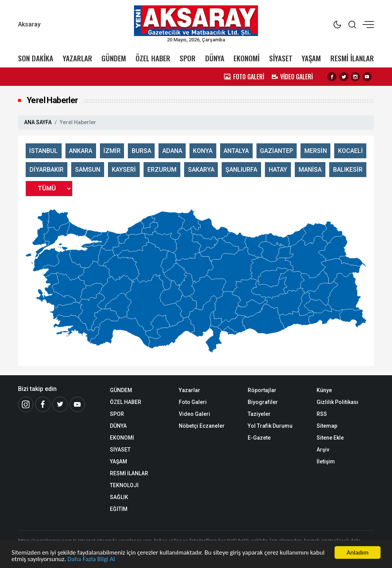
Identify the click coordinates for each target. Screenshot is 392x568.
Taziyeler (259, 414)
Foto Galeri (193, 402)
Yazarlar (189, 390)
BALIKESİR (348, 170)
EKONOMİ (247, 58)
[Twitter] (60, 404)
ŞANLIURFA (241, 170)
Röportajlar (262, 390)
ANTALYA (236, 151)
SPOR (188, 58)
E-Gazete (259, 438)
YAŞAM (311, 58)
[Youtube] (77, 404)
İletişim (326, 461)
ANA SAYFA (38, 122)
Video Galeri (194, 414)
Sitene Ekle (330, 438)
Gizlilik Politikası (337, 402)
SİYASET (281, 58)
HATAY (278, 170)
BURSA (141, 151)
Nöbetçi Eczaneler (202, 426)
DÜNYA (215, 58)
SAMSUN (88, 170)
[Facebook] (43, 404)
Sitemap (327, 426)
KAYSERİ (124, 170)
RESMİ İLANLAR (352, 58)
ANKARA (81, 151)
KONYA (203, 151)
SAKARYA (201, 170)
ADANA (172, 151)
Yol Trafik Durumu (270, 426)
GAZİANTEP (277, 151)
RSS (322, 414)
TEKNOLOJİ (124, 485)
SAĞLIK (119, 497)
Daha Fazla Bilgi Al (91, 559)
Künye (324, 390)
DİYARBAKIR (47, 170)
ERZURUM (162, 170)
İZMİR (112, 151)
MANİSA (310, 170)
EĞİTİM (119, 509)
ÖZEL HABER (153, 58)
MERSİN (316, 151)
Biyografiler (263, 402)
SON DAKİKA (36, 58)
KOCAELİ (350, 151)
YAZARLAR (78, 58)
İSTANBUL (43, 151)
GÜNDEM (114, 58)
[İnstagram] (26, 404)
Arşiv (323, 450)
